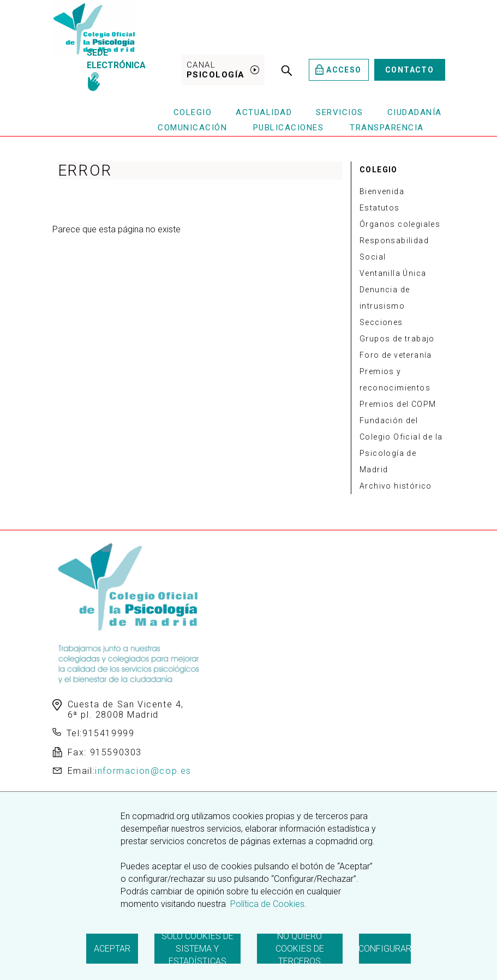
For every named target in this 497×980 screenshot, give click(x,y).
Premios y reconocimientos (395, 380)
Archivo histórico (396, 486)
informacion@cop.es (143, 771)
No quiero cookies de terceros (300, 949)
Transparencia (387, 128)
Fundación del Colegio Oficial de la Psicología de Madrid (401, 445)
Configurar (385, 949)
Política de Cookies (266, 904)
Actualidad (264, 112)
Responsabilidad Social (394, 249)
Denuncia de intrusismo (385, 298)
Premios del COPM (398, 404)
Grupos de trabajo (397, 339)
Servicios (340, 112)
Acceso (339, 70)
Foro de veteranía (396, 355)
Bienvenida (382, 191)
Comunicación (192, 128)
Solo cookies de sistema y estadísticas (197, 949)
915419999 (108, 733)
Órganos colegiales (400, 224)
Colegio (193, 112)
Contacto (409, 70)
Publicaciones (289, 128)
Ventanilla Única (393, 273)
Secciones (381, 322)
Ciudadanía (415, 112)
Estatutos (380, 208)
